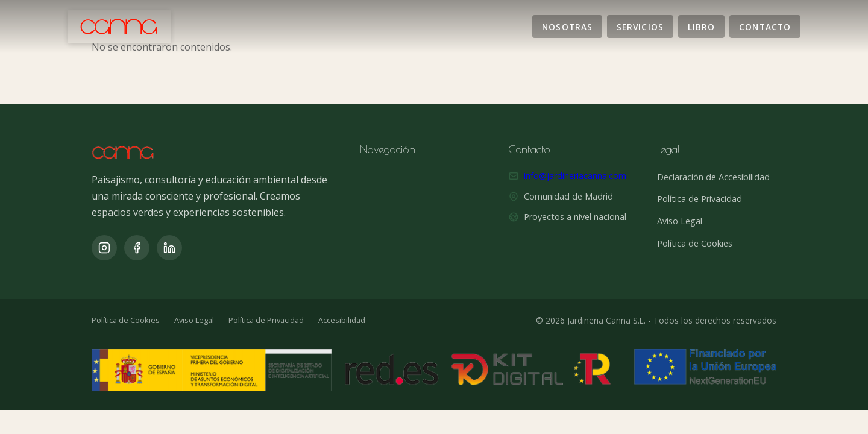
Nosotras (567, 26)
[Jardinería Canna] (119, 27)
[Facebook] (137, 248)
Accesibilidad (342, 320)
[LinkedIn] (169, 248)
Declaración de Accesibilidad (713, 177)
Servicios (640, 26)
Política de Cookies (695, 243)
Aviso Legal (680, 221)
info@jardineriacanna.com (575, 176)
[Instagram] (104, 248)
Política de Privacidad (700, 199)
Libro (701, 26)
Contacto (765, 26)
